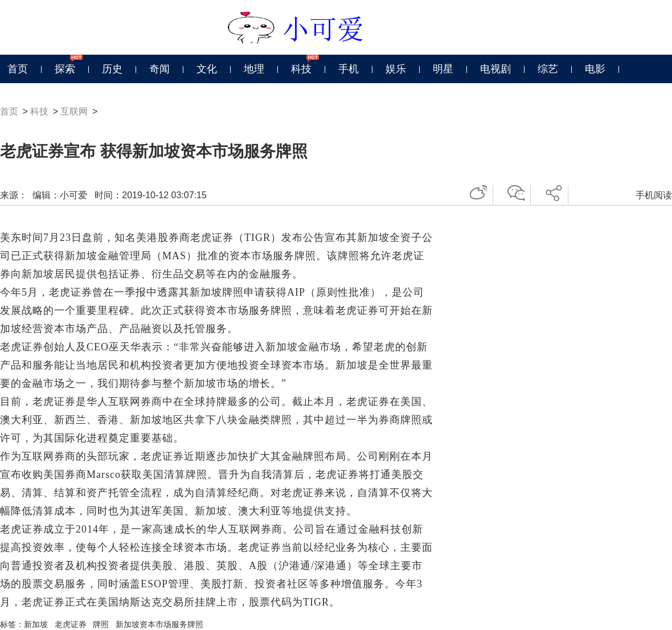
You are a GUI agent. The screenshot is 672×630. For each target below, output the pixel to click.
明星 (443, 69)
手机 (349, 69)
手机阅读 (654, 195)
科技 (301, 69)
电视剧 (495, 69)
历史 (112, 69)
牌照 (101, 624)
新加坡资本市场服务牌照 (159, 624)
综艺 (548, 69)
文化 (207, 69)
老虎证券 (71, 624)
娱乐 (396, 69)
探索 (65, 69)
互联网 (74, 111)
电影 (595, 69)
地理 (254, 69)
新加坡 (36, 624)
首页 (18, 69)
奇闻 (159, 69)
